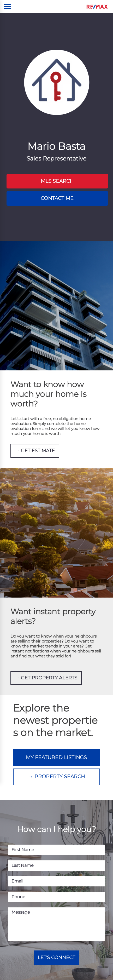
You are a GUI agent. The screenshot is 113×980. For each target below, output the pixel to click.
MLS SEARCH (57, 179)
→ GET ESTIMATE (35, 444)
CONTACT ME (57, 194)
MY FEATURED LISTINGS (56, 745)
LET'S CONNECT (56, 938)
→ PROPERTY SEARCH (56, 760)
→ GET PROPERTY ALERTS (46, 669)
